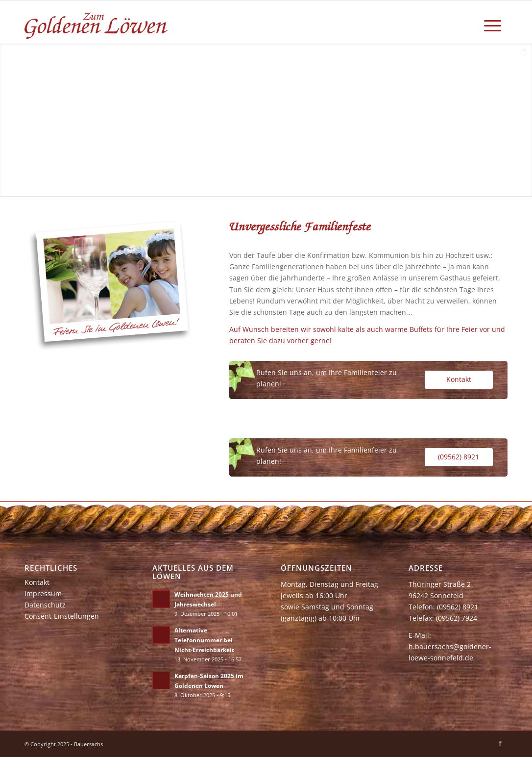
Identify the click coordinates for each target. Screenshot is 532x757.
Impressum (43, 593)
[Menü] (493, 22)
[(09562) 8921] (459, 457)
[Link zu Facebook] (500, 743)
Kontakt (37, 582)
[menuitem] (493, 22)
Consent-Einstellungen (62, 616)
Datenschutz (45, 605)
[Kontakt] (459, 380)
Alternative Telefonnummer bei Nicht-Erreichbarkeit (204, 640)
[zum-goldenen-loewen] (97, 22)
